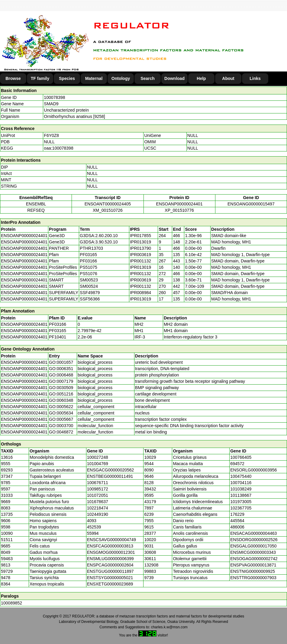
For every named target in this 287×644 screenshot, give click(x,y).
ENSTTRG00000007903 (253, 578)
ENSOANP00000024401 (179, 204)
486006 (237, 527)
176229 (237, 514)
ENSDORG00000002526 (254, 540)
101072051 (98, 495)
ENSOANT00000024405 (108, 204)
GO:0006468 (61, 375)
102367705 (241, 508)
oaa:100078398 (58, 148)
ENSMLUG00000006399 (110, 559)
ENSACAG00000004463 (253, 533)
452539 (94, 527)
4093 (92, 521)
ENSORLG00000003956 (253, 470)
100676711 (98, 483)
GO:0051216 (61, 394)
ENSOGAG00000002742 (254, 559)
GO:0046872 (61, 432)
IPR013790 (140, 248)
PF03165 (58, 331)
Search (148, 78)
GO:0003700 (61, 426)
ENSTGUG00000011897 (110, 571)
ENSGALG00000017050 (253, 546)
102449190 (98, 514)
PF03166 (58, 324)
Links (255, 78)
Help (201, 78)
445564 (237, 521)
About (228, 78)
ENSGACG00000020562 (111, 470)
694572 (237, 464)
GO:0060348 (61, 400)
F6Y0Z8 (51, 135)
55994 (93, 533)
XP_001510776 (179, 210)
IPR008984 (140, 293)
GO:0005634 (61, 413)
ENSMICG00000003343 (253, 552)
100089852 (11, 603)
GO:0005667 (61, 419)
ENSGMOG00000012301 (111, 552)
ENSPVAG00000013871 (253, 565)
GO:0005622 (61, 407)
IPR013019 (140, 242)
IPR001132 (140, 261)
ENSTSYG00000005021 (110, 578)
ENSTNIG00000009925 (253, 571)
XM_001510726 (108, 210)
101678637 (98, 502)
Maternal (94, 78)
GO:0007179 (61, 381)
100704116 (241, 483)
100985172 (98, 489)
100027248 (98, 457)
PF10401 (58, 337)
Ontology (121, 78)
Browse (13, 78)
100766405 (241, 457)
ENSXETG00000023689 (110, 584)
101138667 (241, 495)
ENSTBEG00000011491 (110, 476)
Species (67, 78)
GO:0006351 (61, 369)
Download (174, 78)
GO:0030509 (61, 388)
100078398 (54, 97)
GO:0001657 (61, 362)
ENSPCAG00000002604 (110, 565)
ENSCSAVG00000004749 (111, 540)
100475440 (241, 476)
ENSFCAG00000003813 (110, 546)
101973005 (241, 502)
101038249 (241, 489)
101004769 (98, 464)
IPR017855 (140, 236)
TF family (40, 78)
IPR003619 (140, 255)
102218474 (98, 508)
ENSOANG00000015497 (251, 204)
